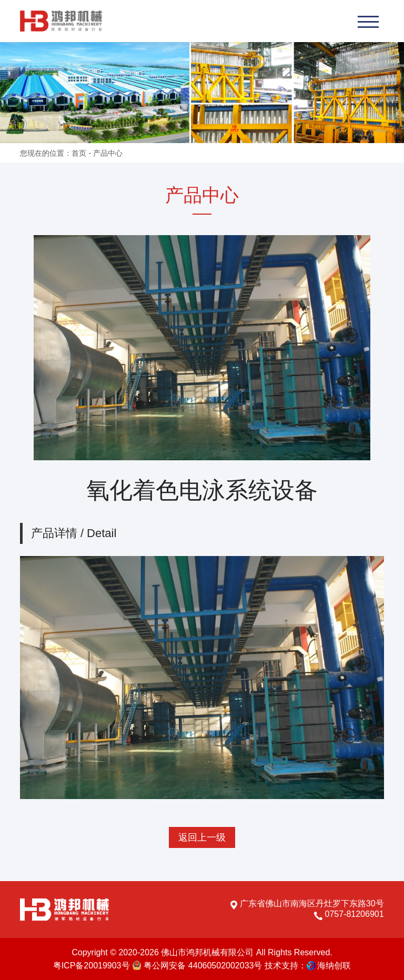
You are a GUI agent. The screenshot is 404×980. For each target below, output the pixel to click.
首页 (79, 153)
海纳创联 (334, 966)
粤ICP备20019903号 (92, 966)
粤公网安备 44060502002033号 (197, 965)
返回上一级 (202, 837)
